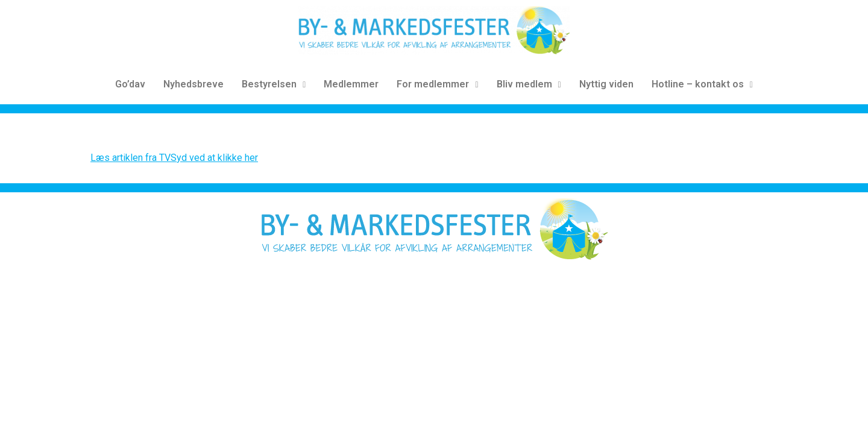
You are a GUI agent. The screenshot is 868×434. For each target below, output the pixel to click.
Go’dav (130, 84)
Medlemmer (351, 84)
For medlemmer (437, 84)
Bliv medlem (529, 84)
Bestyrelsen (274, 84)
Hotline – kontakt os (702, 84)
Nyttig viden (606, 84)
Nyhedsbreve (193, 84)
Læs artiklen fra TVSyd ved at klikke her (174, 158)
